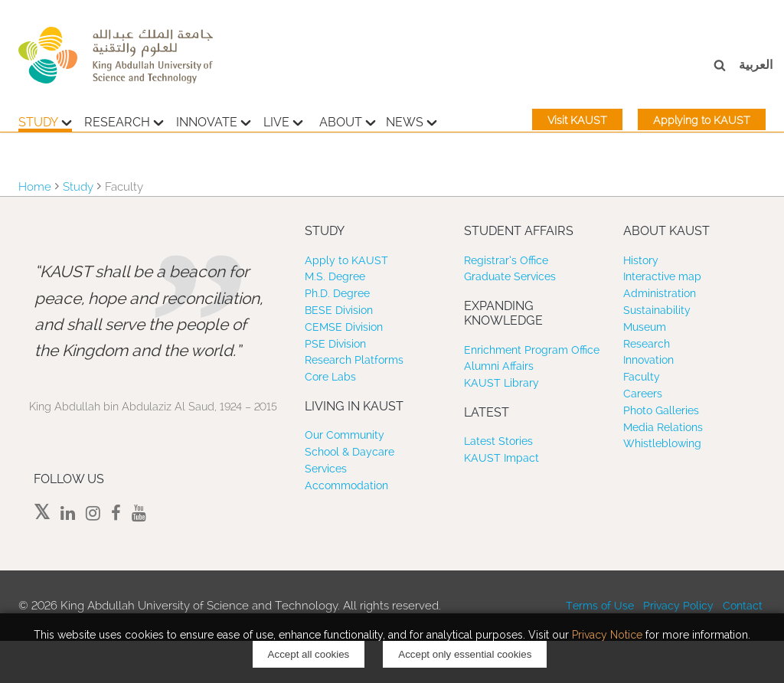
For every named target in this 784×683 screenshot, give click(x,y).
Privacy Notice (607, 635)
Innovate (214, 120)
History (641, 260)
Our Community (345, 435)
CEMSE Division (344, 327)
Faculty (642, 377)
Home (35, 187)
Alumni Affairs (499, 366)
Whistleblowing (662, 443)
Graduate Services (510, 276)
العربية (756, 65)
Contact (743, 606)
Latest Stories (498, 441)
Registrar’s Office (506, 260)
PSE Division (335, 344)
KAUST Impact (501, 458)
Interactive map (662, 276)
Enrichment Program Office (532, 350)
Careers (643, 394)
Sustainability (657, 310)
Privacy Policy (678, 606)
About (348, 120)
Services (326, 469)
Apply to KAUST (346, 260)
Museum (645, 327)
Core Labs (330, 377)
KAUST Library (501, 383)
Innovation (648, 360)
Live (283, 120)
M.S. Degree (335, 276)
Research (124, 120)
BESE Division (339, 310)
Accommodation (346, 485)
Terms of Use (600, 606)
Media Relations (663, 427)
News (412, 120)
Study (45, 120)
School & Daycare (350, 452)
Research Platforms (354, 360)
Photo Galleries (661, 410)
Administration (660, 293)
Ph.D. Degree (337, 293)
